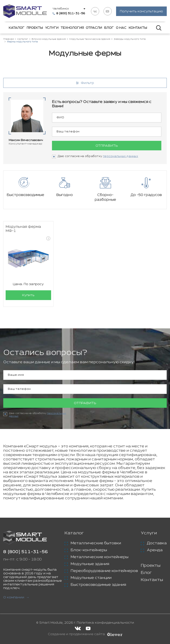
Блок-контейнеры (89, 550)
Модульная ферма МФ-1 (23, 229)
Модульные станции (91, 578)
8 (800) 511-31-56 (26, 552)
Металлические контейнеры (100, 557)
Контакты (138, 28)
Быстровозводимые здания (98, 585)
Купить (28, 295)
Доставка (157, 543)
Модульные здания (90, 564)
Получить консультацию (141, 11)
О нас (121, 28)
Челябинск (61, 9)
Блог (109, 28)
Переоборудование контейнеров (104, 571)
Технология (72, 28)
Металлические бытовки (96, 543)
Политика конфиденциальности (105, 623)
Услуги (52, 28)
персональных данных (121, 156)
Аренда (155, 550)
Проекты (35, 28)
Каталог (17, 28)
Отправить (107, 146)
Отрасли (94, 28)
